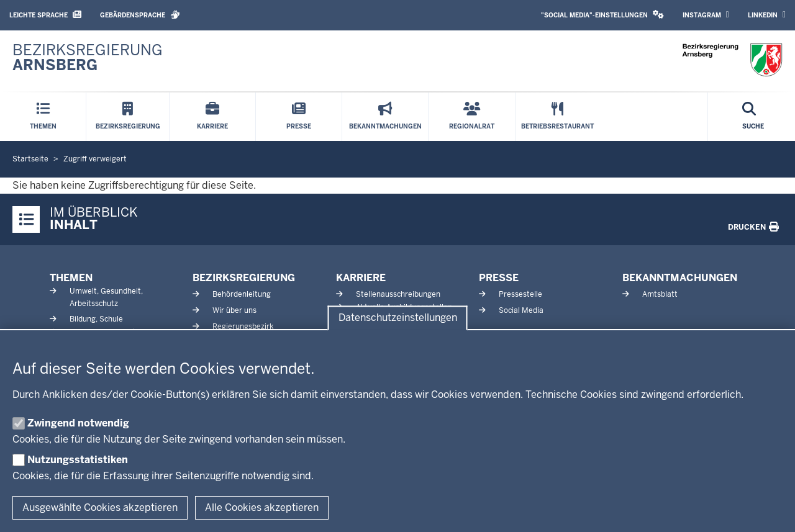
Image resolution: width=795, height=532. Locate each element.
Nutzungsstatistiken (78, 460)
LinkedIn (767, 15)
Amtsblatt (660, 294)
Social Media (521, 310)
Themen (71, 278)
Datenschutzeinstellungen (398, 318)
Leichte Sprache (45, 15)
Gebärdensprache (140, 15)
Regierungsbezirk (243, 327)
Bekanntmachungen (680, 278)
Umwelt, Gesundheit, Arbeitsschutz (106, 297)
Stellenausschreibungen (398, 294)
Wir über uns (234, 310)
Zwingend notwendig (78, 423)
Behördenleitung (242, 294)
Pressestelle (520, 294)
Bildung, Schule (96, 319)
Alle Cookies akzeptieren (262, 507)
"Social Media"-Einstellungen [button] (602, 15)
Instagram (706, 15)
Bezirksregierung (244, 278)
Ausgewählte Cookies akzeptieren (100, 507)
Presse (499, 278)
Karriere (361, 278)
